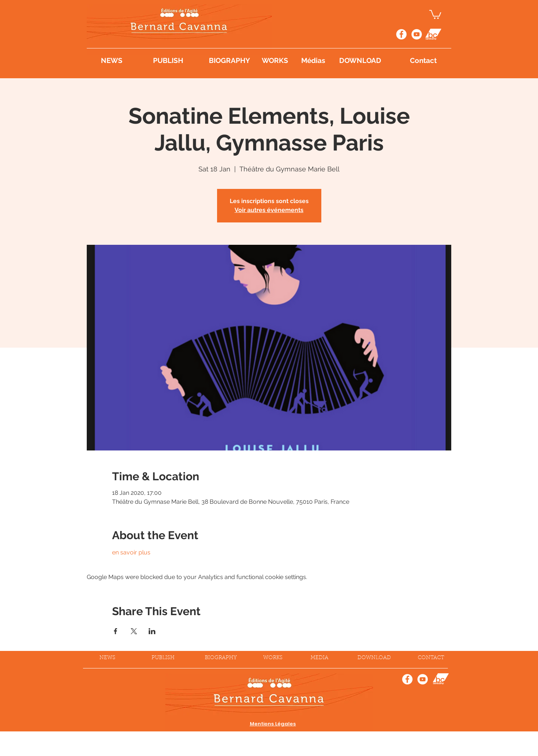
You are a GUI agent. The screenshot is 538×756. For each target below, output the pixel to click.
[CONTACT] (431, 658)
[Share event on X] (134, 631)
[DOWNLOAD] (370, 60)
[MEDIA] (319, 658)
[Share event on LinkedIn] (152, 631)
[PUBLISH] (174, 60)
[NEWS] (118, 60)
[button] (435, 14)
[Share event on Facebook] (116, 631)
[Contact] (423, 60)
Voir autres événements (269, 210)
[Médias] (313, 60)
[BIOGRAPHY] (230, 60)
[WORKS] (275, 60)
